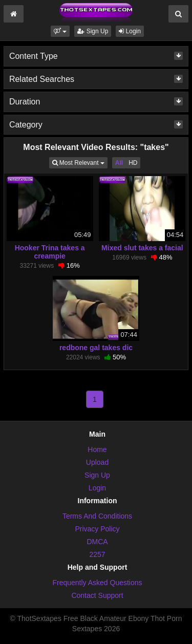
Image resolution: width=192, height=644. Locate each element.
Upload (97, 462)
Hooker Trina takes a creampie (50, 252)
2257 (97, 554)
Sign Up (93, 31)
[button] (60, 31)
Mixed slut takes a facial (142, 248)
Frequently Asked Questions (97, 583)
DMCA (97, 542)
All (119, 163)
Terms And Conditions (97, 516)
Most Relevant (80, 162)
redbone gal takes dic (96, 348)
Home (97, 449)
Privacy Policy (97, 529)
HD (133, 163)
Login (130, 31)
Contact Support (97, 595)
